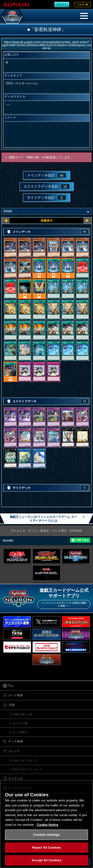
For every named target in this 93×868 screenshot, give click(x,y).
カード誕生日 (20, 732)
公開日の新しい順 (22, 714)
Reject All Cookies (46, 848)
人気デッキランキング (25, 760)
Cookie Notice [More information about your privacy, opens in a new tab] (48, 825)
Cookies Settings (47, 835)
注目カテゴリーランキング (27, 769)
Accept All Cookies (47, 860)
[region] (46, 824)
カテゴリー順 (20, 723)
